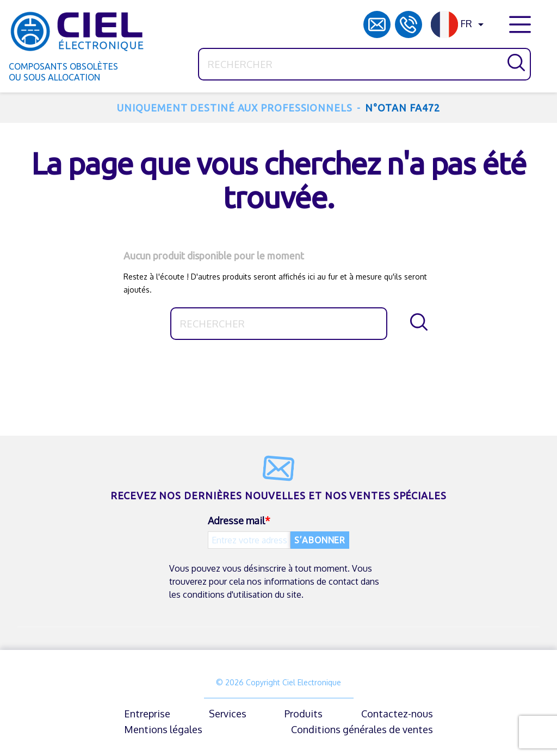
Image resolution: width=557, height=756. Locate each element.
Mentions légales (163, 729)
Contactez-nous (397, 714)
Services (228, 714)
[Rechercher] (364, 64)
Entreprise (147, 714)
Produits (304, 714)
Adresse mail (236, 520)
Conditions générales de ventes (362, 729)
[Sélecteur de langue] (459, 24)
